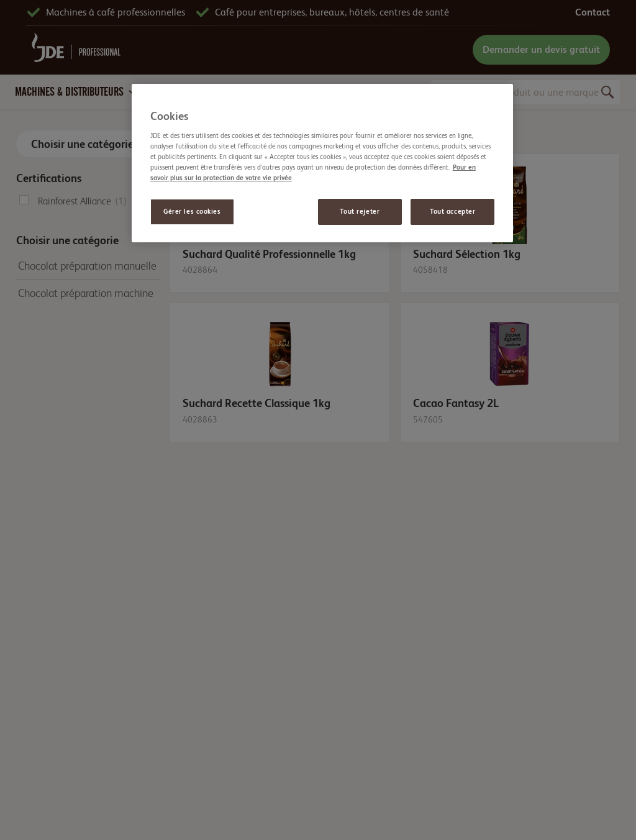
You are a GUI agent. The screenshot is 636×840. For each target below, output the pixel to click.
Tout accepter (452, 212)
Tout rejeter (360, 212)
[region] (322, 163)
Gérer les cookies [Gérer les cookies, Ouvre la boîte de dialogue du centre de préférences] (192, 212)
